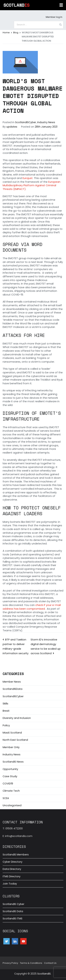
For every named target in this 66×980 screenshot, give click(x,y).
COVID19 (8, 784)
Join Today (10, 884)
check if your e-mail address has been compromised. (32, 607)
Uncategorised (12, 805)
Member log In (54, 17)
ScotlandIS (44, 974)
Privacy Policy (10, 963)
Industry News (46, 122)
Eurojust (28, 178)
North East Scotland (15, 740)
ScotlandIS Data (13, 911)
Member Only (11, 747)
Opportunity (10, 769)
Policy (6, 725)
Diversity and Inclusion (17, 718)
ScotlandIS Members (16, 855)
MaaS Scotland (12, 733)
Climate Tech (11, 791)
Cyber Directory (12, 862)
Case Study (10, 776)
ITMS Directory (12, 876)
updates (12, 127)
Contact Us (50, 963)
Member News (12, 682)
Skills (5, 704)
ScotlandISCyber (26, 122)
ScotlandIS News (13, 762)
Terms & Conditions (31, 963)
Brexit (6, 711)
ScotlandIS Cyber (13, 904)
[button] (61, 5)
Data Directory (12, 869)
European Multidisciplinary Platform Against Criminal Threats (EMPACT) (32, 185)
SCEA (6, 798)
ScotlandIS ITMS (12, 919)
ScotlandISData (12, 689)
